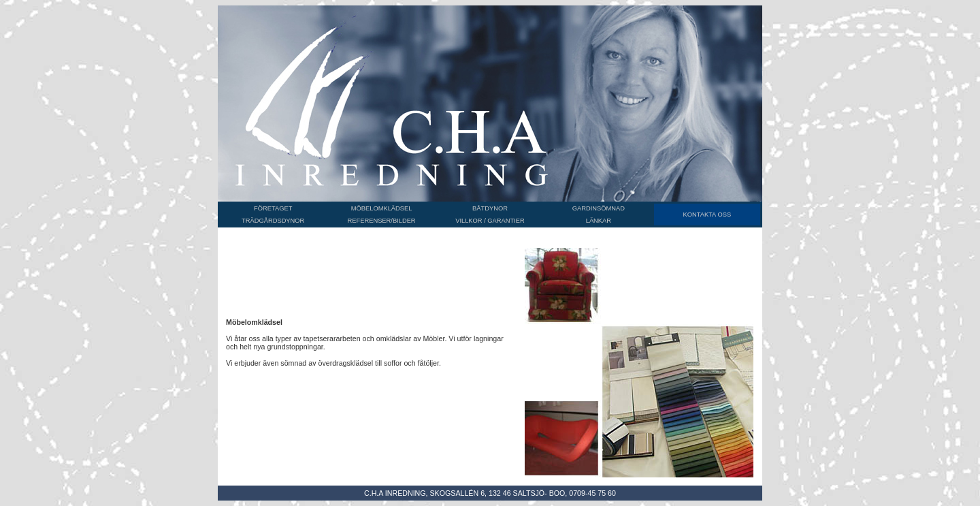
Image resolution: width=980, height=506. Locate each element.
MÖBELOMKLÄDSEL (382, 208)
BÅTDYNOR (490, 208)
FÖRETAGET (273, 208)
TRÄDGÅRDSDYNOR (273, 221)
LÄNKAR (599, 221)
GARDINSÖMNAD (599, 208)
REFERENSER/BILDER (382, 221)
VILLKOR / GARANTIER (490, 221)
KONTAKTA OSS (707, 215)
